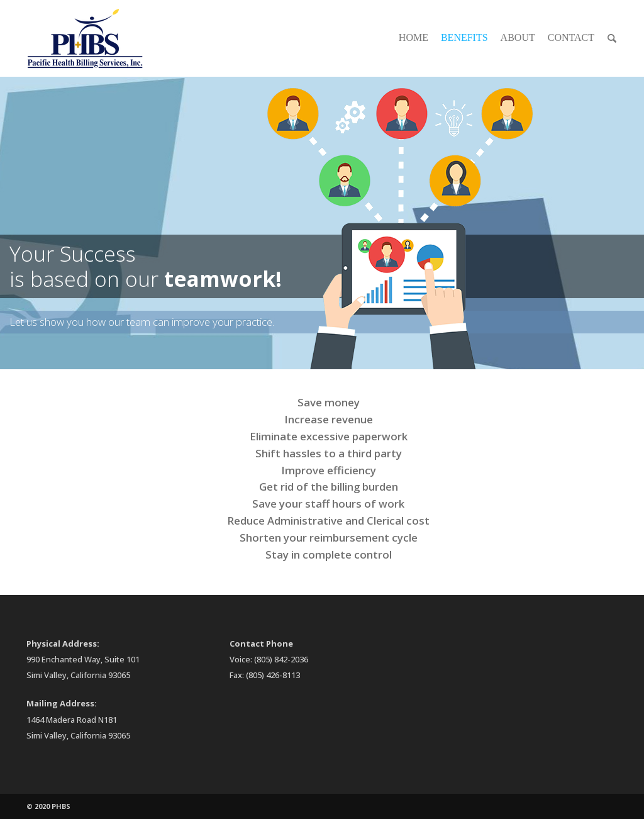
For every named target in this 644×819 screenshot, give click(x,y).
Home (414, 37)
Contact (571, 37)
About (518, 37)
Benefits (464, 37)
